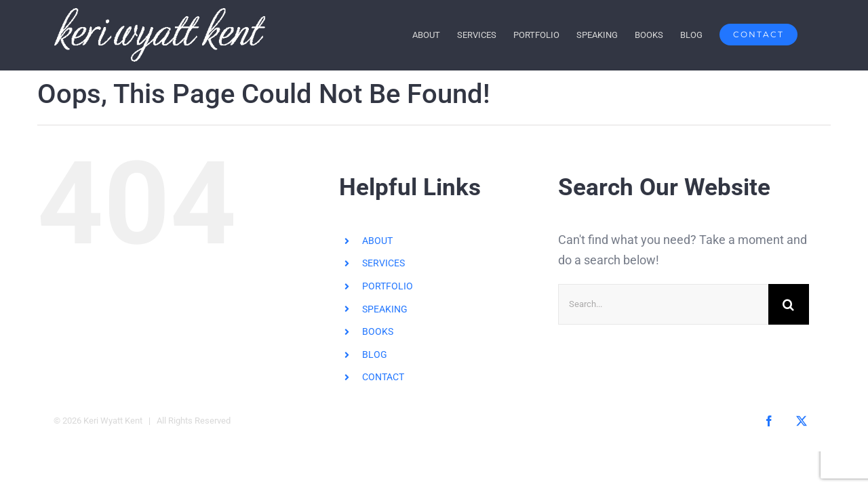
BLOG (375, 354)
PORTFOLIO (388, 286)
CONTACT (383, 377)
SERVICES (383, 263)
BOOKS (378, 331)
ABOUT (377, 240)
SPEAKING (385, 308)
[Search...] (663, 304)
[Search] (789, 304)
